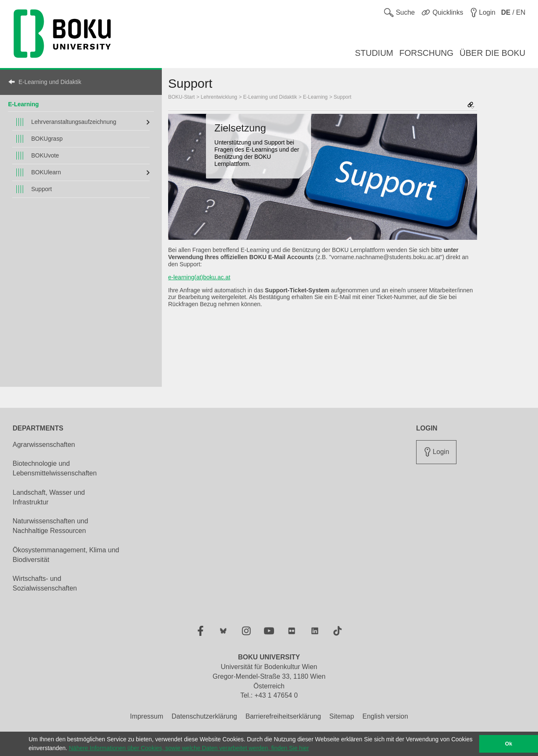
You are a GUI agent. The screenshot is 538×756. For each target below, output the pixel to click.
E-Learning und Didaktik (50, 82)
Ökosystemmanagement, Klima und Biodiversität (66, 555)
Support (41, 189)
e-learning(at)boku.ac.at (199, 277)
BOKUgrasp (47, 139)
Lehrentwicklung (219, 97)
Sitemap (342, 716)
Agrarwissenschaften (44, 445)
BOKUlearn (46, 172)
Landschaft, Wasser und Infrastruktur (49, 497)
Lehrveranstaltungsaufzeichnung (74, 122)
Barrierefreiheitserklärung (283, 716)
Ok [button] (509, 744)
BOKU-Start (181, 97)
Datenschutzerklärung (204, 716)
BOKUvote (45, 155)
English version (385, 716)
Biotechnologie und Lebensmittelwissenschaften (55, 468)
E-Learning (23, 104)
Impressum (146, 716)
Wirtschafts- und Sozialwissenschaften (45, 583)
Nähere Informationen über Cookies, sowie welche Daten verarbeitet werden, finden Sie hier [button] (189, 748)
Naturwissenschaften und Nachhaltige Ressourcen (50, 526)
